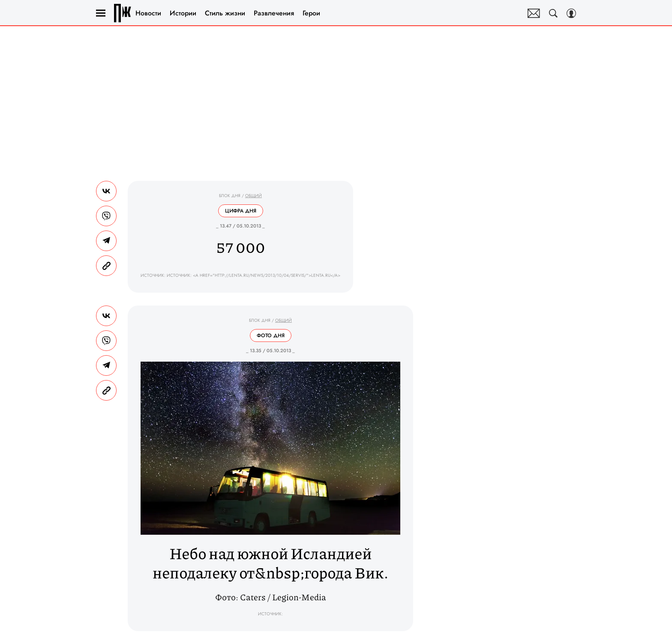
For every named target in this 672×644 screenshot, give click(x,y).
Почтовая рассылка (534, 13)
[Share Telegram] (106, 241)
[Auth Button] (571, 13)
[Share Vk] (106, 191)
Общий (253, 196)
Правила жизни (123, 13)
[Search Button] (553, 13)
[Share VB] (106, 216)
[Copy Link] (106, 266)
